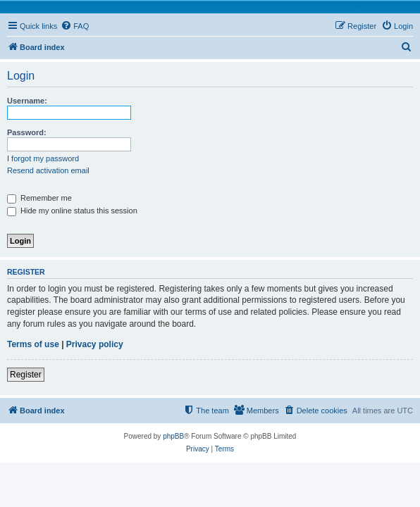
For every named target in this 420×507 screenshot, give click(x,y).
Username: (27, 101)
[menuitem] (75, 26)
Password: (27, 132)
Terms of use (33, 344)
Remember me (39, 198)
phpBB (173, 436)
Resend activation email (48, 170)
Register (26, 375)
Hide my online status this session (72, 211)
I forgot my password (43, 158)
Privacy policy (95, 344)
